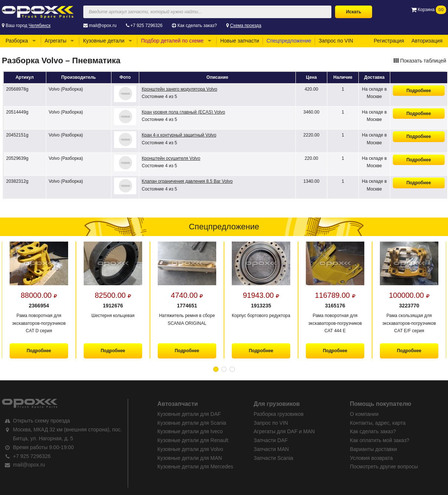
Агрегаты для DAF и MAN (284, 431)
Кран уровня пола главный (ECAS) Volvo (183, 112)
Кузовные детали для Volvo (190, 449)
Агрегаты (56, 41)
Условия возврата (371, 458)
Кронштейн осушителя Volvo (171, 158)
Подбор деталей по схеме (172, 41)
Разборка (17, 41)
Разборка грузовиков (279, 414)
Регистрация (389, 41)
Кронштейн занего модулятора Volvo (180, 89)
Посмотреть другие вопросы (384, 467)
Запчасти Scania (273, 458)
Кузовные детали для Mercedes (195, 467)
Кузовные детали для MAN (190, 458)
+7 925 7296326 (146, 26)
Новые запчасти (240, 41)
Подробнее (419, 91)
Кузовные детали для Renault (193, 440)
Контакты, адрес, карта (378, 423)
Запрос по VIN (336, 41)
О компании (364, 414)
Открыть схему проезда (41, 421)
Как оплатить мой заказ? (380, 440)
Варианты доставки (373, 449)
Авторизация (427, 41)
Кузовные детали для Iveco (190, 431)
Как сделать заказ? (197, 26)
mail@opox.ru (103, 26)
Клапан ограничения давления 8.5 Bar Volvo (187, 181)
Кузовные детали (104, 41)
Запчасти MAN (271, 449)
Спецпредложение (289, 41)
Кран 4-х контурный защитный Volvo (179, 135)
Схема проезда (246, 26)
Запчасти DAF (271, 440)
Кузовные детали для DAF (189, 414)
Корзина (429, 10)
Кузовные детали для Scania (192, 423)
